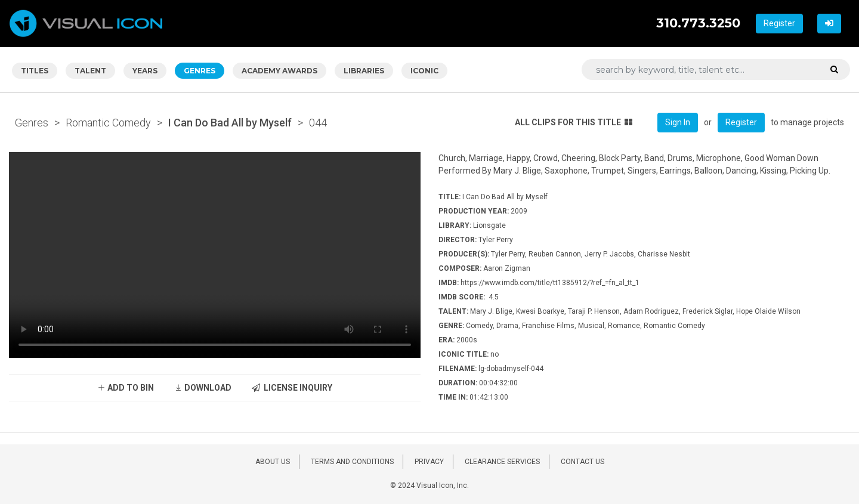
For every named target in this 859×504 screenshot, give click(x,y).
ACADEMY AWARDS (279, 71)
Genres (32, 123)
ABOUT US (273, 462)
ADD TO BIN (126, 388)
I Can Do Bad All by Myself (230, 123)
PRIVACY (429, 462)
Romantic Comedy (108, 123)
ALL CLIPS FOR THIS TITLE (574, 122)
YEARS (145, 71)
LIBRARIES (364, 71)
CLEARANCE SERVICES (502, 462)
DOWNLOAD (203, 388)
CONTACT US (583, 462)
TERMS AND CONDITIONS (352, 462)
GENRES (200, 71)
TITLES (35, 71)
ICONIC (424, 71)
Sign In (678, 122)
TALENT (90, 71)
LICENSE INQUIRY (292, 388)
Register (779, 23)
